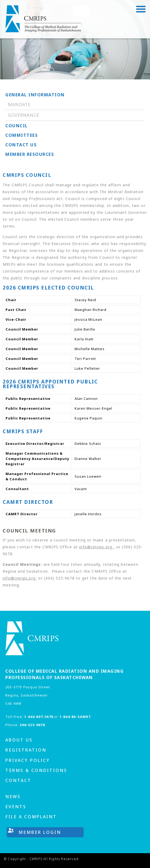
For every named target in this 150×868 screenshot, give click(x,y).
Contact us (21, 145)
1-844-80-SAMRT (75, 717)
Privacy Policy (28, 760)
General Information (35, 95)
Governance (24, 115)
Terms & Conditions (36, 770)
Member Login (40, 832)
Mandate (19, 105)
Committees (22, 135)
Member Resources (30, 154)
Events (16, 807)
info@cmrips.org (97, 547)
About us (19, 740)
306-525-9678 (32, 725)
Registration (26, 750)
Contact (18, 780)
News (13, 797)
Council (17, 126)
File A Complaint (31, 817)
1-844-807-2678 (39, 717)
